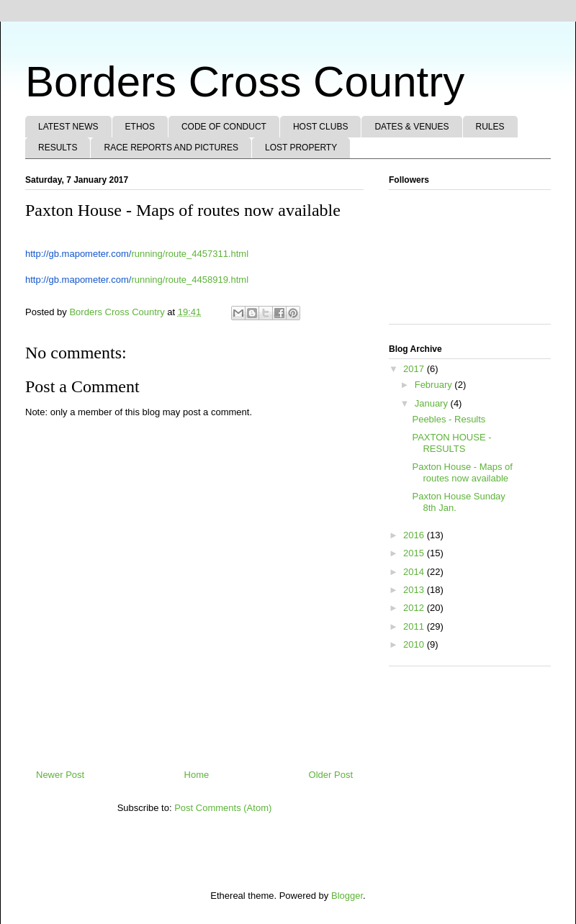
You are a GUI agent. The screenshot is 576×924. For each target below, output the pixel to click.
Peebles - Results (449, 419)
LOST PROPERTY (301, 148)
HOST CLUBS (320, 127)
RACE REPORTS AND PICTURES (171, 148)
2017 (415, 369)
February (435, 385)
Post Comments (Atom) (223, 808)
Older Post (331, 775)
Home (197, 775)
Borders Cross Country (245, 82)
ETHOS (140, 127)
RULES (490, 127)
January (433, 403)
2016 (415, 535)
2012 (415, 608)
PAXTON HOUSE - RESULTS (451, 443)
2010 (415, 644)
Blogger (347, 896)
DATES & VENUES (411, 127)
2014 (415, 572)
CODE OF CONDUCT (224, 127)
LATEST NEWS (68, 127)
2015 (415, 553)
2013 (415, 590)
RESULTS (58, 148)
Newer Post (60, 775)
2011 (415, 626)
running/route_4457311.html (137, 254)
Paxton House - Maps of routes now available (462, 472)
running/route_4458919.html (137, 280)
